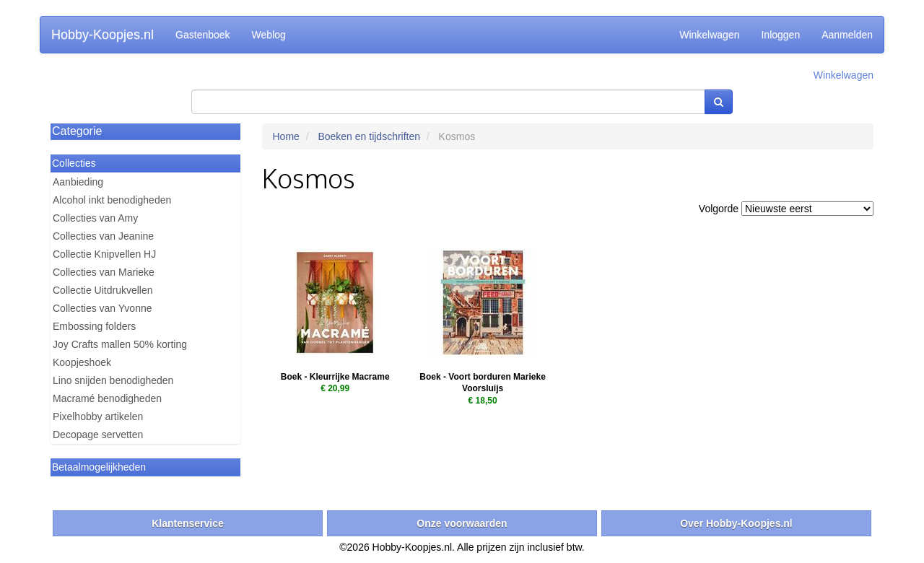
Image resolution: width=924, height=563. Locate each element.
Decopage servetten (98, 435)
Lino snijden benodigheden (113, 380)
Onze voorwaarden (462, 523)
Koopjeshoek (82, 362)
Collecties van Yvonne (103, 308)
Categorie (77, 131)
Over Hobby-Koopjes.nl (736, 523)
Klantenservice (188, 523)
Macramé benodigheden (107, 398)
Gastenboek (203, 35)
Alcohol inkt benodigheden (112, 200)
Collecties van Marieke (104, 272)
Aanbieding (78, 182)
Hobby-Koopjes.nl (103, 35)
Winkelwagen (709, 35)
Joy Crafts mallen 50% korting (120, 344)
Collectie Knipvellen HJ (104, 254)
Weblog (269, 35)
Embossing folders (94, 326)
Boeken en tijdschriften (369, 136)
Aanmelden (847, 35)
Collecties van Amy (95, 218)
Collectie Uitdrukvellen (103, 290)
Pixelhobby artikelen (98, 416)
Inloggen (780, 35)
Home (286, 136)
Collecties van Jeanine (103, 236)
